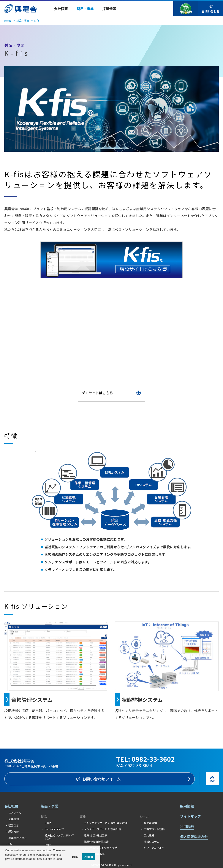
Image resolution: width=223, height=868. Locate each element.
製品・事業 (23, 20)
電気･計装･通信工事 (96, 835)
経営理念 (14, 825)
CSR (11, 844)
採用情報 (187, 806)
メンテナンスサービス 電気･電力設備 (106, 823)
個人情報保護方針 (194, 836)
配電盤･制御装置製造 (96, 842)
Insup (48, 845)
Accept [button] (89, 857)
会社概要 (11, 806)
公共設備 (149, 835)
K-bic (48, 823)
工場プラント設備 (154, 829)
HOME (8, 20)
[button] (6, 863)
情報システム (152, 842)
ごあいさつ (15, 813)
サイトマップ (190, 816)
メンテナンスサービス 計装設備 (102, 829)
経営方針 (14, 831)
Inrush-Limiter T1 (55, 829)
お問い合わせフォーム (102, 779)
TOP (212, 781)
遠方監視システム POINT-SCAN (60, 837)
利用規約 (187, 826)
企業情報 (14, 819)
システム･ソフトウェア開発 (100, 848)
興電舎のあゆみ (17, 838)
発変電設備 (150, 823)
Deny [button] (75, 857)
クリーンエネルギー (155, 848)
